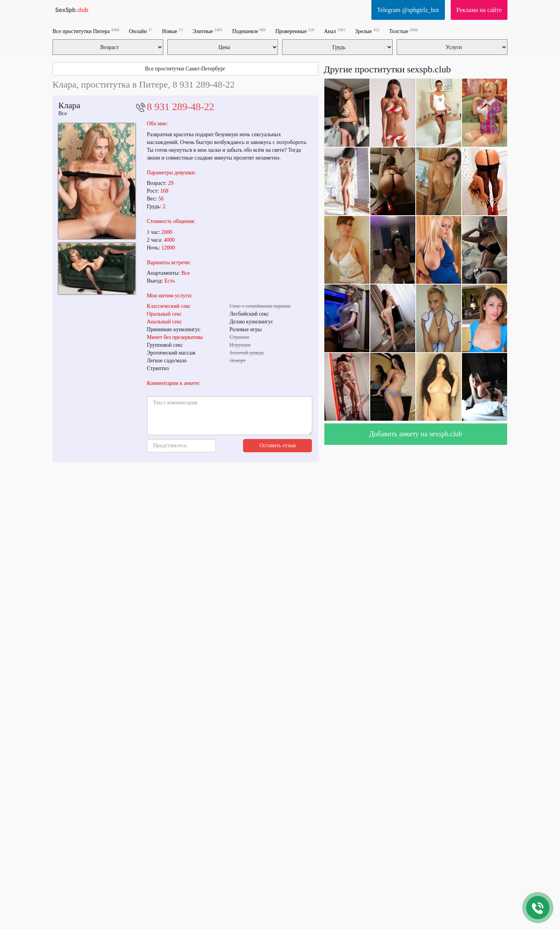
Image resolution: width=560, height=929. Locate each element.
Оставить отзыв (278, 445)
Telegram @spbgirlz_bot (408, 10)
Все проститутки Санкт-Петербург (185, 69)
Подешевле (249, 31)
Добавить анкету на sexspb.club (416, 434)
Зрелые (367, 31)
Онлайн (141, 31)
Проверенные (295, 31)
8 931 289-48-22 (181, 107)
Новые (172, 31)
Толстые (403, 31)
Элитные (207, 31)
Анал (335, 31)
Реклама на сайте (479, 10)
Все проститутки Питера (86, 31)
